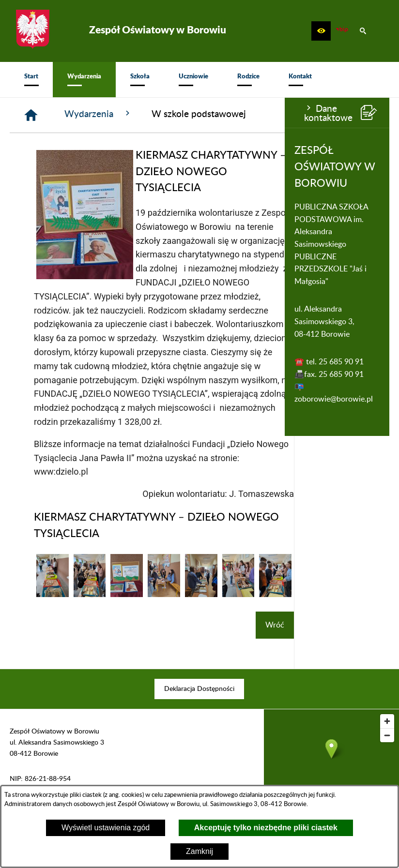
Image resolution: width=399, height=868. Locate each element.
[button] (321, 31)
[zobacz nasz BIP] (342, 31)
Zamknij (199, 851)
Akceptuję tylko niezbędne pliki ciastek (266, 828)
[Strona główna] (126, 115)
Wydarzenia (194, 114)
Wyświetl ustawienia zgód (106, 828)
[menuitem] (31, 80)
